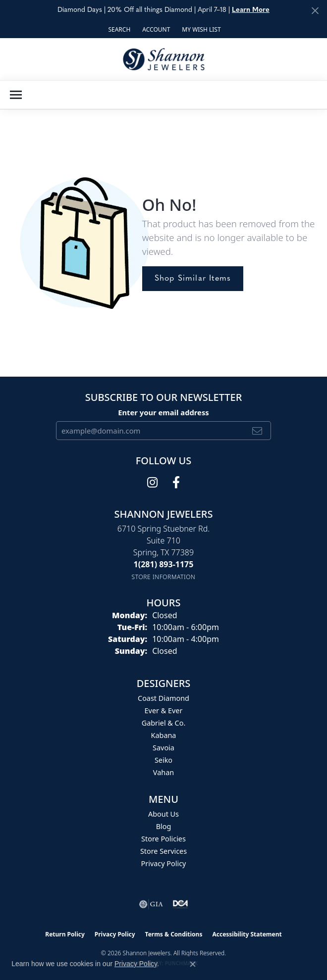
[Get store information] (164, 577)
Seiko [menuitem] (163, 760)
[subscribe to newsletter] (257, 431)
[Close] (315, 11)
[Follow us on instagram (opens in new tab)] (152, 483)
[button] (118, 29)
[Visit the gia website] (151, 904)
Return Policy (65, 934)
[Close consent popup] (193, 964)
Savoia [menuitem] (163, 748)
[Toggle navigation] (16, 95)
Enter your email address (163, 412)
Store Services (163, 851)
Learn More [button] (251, 10)
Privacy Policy (164, 863)
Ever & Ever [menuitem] (164, 710)
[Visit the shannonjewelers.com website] (180, 904)
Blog (164, 826)
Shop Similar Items (193, 279)
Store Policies (163, 839)
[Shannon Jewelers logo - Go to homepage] (164, 59)
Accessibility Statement (247, 934)
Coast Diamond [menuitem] (163, 698)
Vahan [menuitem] (163, 772)
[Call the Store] (164, 564)
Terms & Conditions (174, 934)
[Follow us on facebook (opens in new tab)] (176, 483)
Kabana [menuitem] (164, 735)
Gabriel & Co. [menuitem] (164, 723)
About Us (163, 814)
